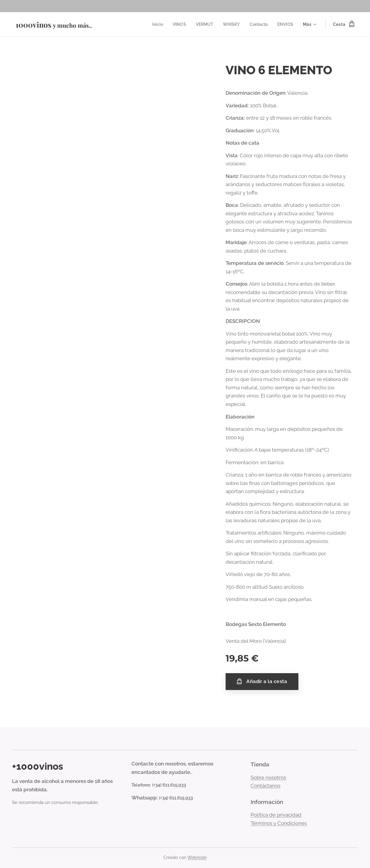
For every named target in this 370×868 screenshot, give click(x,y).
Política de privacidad (276, 815)
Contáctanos (265, 786)
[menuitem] (153, 24)
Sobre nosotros (268, 778)
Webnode (197, 857)
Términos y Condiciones (279, 823)
